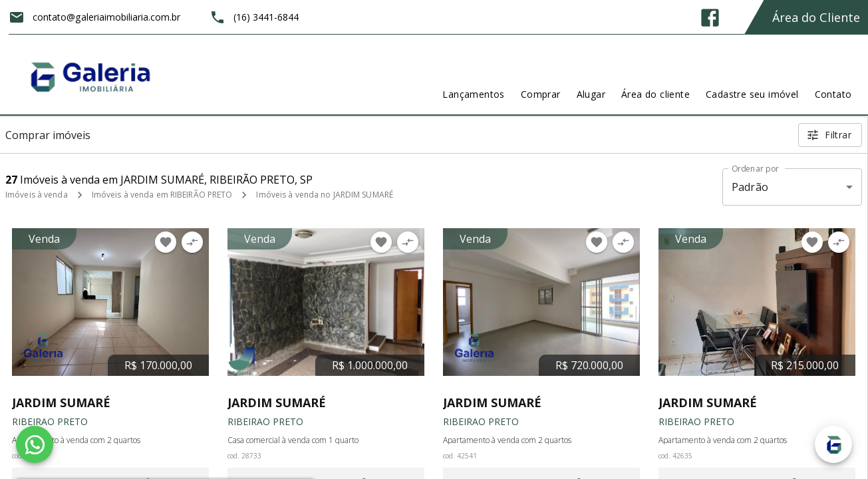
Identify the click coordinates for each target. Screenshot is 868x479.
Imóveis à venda (37, 195)
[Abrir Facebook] (710, 18)
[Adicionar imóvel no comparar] (192, 242)
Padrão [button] (750, 187)
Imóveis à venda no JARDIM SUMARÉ (325, 195)
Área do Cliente (816, 17)
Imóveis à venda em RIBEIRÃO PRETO (162, 195)
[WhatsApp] (35, 444)
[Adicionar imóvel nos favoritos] (166, 242)
